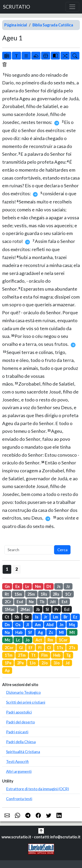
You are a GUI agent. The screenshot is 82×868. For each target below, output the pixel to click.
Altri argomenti (19, 771)
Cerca (62, 550)
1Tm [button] (9, 655)
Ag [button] (40, 632)
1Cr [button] (68, 594)
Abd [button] (50, 625)
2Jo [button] (45, 663)
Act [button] (39, 640)
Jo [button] (28, 640)
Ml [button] (61, 632)
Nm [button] (38, 586)
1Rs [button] (44, 594)
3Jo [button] (57, 663)
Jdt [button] (53, 602)
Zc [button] (51, 632)
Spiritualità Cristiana (23, 752)
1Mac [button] (10, 609)
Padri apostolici (19, 712)
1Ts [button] (60, 648)
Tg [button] (68, 655)
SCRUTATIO (17, 7)
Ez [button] (75, 617)
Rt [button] (7, 594)
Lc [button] (18, 640)
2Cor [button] (9, 648)
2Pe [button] (20, 663)
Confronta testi (19, 799)
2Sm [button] (31, 594)
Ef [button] (31, 648)
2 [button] (17, 569)
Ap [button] (7, 670)
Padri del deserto (20, 722)
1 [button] (7, 569)
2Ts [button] (72, 648)
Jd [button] (68, 663)
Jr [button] (46, 617)
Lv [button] (27, 586)
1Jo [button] (33, 663)
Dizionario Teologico (23, 692)
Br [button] (66, 617)
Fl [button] (40, 648)
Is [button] (37, 617)
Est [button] (65, 602)
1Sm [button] (18, 594)
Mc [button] (8, 640)
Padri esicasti (17, 732)
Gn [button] (7, 586)
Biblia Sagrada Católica (53, 25)
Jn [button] (61, 625)
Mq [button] (72, 625)
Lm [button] (55, 617)
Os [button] (18, 625)
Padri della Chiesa (21, 742)
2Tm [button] (22, 655)
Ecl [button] (67, 609)
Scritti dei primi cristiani (26, 702)
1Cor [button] (63, 640)
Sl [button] (47, 609)
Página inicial (16, 25)
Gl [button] (21, 648)
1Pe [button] (8, 663)
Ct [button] (7, 617)
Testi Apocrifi (17, 761)
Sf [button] (30, 632)
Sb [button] (17, 617)
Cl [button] (49, 648)
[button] (41, 830)
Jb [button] (38, 609)
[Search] (29, 550)
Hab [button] (19, 632)
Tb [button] (42, 602)
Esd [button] (20, 602)
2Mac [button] (25, 609)
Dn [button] (7, 625)
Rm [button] (50, 640)
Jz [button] (68, 586)
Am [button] (38, 625)
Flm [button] (44, 655)
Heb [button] (57, 655)
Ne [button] (31, 602)
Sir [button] (27, 617)
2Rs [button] (56, 594)
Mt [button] (72, 632)
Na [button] (7, 632)
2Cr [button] (8, 602)
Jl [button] (28, 625)
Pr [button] (56, 609)
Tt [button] (33, 655)
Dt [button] (49, 586)
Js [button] (59, 586)
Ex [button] (18, 586)
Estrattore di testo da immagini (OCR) (38, 789)
